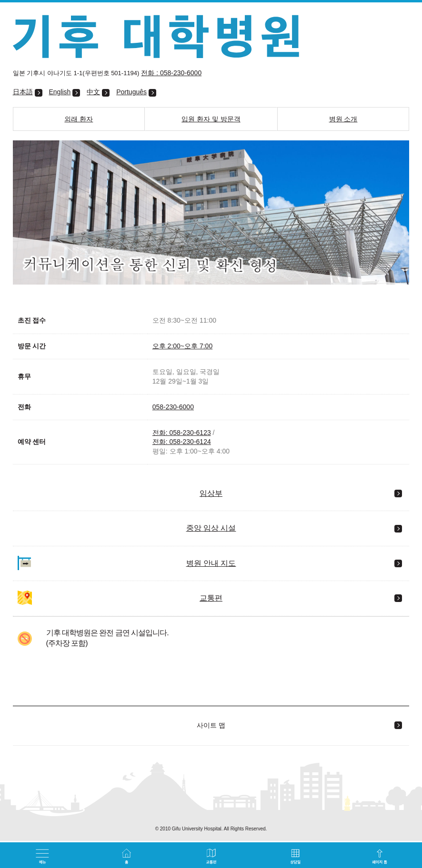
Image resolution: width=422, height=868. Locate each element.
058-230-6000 (173, 407)
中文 (93, 92)
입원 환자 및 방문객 (211, 119)
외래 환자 (79, 119)
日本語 (23, 92)
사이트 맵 (211, 725)
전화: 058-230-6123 (182, 433)
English (60, 92)
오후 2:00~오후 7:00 (182, 346)
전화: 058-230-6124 (182, 442)
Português (131, 92)
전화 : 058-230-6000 (171, 73)
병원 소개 (343, 119)
